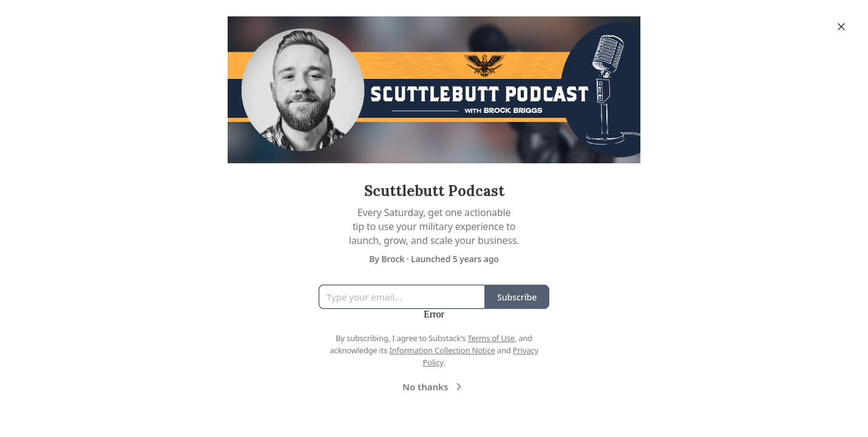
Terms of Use (491, 338)
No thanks (434, 387)
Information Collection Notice (442, 350)
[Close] (841, 27)
